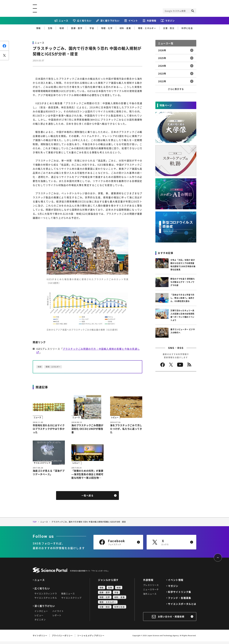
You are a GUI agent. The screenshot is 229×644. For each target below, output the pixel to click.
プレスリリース (151, 588)
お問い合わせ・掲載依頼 (171, 619)
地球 (62, 28)
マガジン (170, 21)
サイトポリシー (40, 638)
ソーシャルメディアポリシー (91, 638)
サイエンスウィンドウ (46, 596)
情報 (38, 28)
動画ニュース (68, 596)
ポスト (4, 55)
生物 (50, 28)
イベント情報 (176, 583)
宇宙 (92, 28)
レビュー (39, 618)
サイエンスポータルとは (182, 607)
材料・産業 (125, 28)
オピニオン (40, 622)
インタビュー (41, 614)
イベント (133, 21)
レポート (57, 618)
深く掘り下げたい (110, 21)
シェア (4, 46)
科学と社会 (187, 28)
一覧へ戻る (88, 498)
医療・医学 (77, 28)
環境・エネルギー (147, 28)
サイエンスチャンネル (46, 600)
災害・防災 (169, 28)
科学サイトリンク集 (179, 595)
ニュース (64, 21)
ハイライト (58, 614)
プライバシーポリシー (62, 638)
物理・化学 (107, 28)
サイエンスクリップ (71, 600)
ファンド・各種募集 (179, 601)
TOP (35, 524)
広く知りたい (84, 21)
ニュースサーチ (151, 592)
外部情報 (152, 21)
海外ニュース (150, 596)
